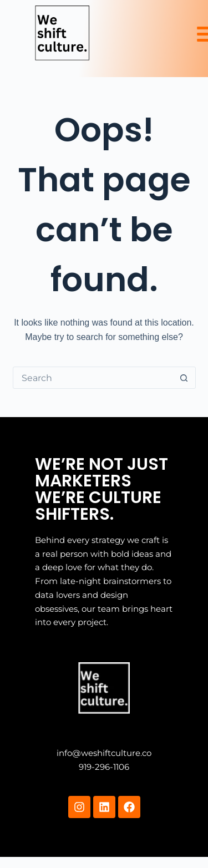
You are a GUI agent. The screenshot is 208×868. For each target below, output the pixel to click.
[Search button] (184, 378)
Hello (46, 663)
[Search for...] (93, 378)
